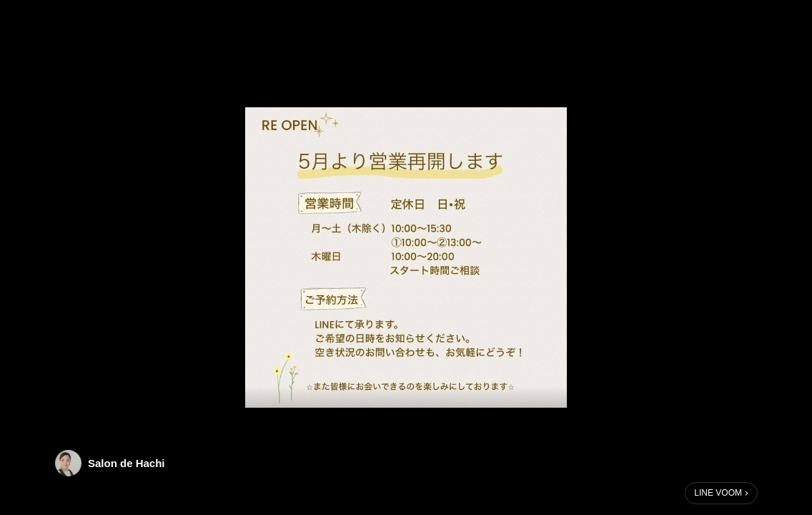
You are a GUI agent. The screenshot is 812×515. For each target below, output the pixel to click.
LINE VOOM (718, 493)
